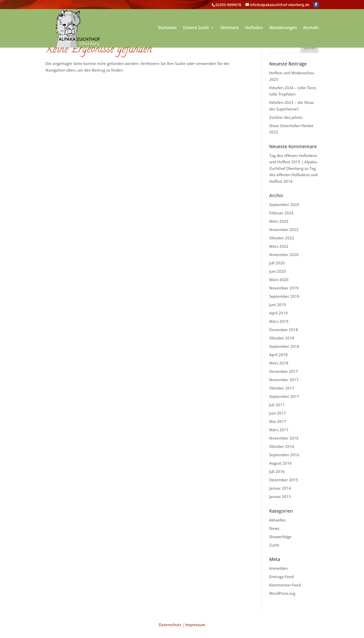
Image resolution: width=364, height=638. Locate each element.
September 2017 (284, 396)
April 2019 (278, 313)
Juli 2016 (277, 471)
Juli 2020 (277, 263)
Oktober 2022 (282, 238)
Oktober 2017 (282, 388)
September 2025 (284, 204)
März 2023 (279, 221)
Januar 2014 (280, 488)
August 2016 (280, 463)
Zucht (274, 545)
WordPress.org (282, 593)
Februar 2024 (281, 213)
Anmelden (278, 568)
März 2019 (279, 321)
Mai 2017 (278, 421)
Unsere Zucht (196, 28)
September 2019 (284, 296)
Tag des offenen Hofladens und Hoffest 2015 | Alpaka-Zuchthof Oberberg (294, 162)
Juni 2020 (278, 271)
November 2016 (284, 438)
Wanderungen (283, 28)
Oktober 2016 (282, 446)
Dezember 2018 (284, 330)
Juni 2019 (278, 305)
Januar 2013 (280, 496)
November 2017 (284, 380)
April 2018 (278, 355)
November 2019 (284, 288)
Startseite (167, 28)
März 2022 (279, 246)
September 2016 (284, 455)
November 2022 (284, 230)
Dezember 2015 (284, 480)
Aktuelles (278, 520)
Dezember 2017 (284, 371)
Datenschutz (170, 625)
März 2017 (279, 430)
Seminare (230, 28)
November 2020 (284, 255)
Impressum (195, 625)
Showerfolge (280, 537)
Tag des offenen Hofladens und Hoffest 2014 (293, 175)
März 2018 (279, 363)
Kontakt (311, 28)
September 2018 (284, 346)
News (274, 528)
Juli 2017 (277, 405)
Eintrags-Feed (281, 577)
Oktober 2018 (282, 338)
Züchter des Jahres (286, 117)
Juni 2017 (278, 413)
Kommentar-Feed (285, 585)
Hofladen (254, 28)
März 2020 (279, 280)
